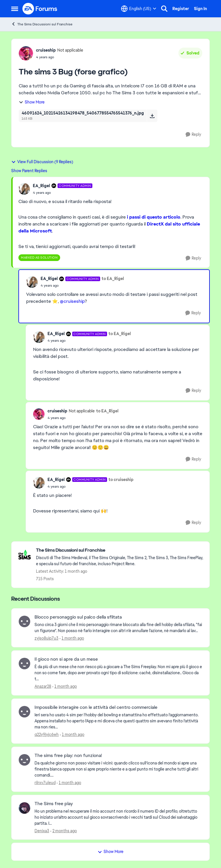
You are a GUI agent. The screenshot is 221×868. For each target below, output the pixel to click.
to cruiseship (121, 480)
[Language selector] (139, 9)
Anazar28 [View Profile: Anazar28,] (43, 686)
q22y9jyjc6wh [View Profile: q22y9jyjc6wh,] (47, 734)
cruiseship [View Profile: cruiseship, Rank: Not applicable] (46, 50)
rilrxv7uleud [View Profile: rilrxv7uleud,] (45, 783)
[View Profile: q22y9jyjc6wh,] (24, 712)
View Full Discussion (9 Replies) (42, 162)
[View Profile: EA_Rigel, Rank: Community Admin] (24, 189)
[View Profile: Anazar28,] (24, 664)
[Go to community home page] (40, 9)
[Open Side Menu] (15, 9)
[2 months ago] (64, 831)
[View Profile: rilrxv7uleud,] (24, 760)
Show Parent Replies (29, 171)
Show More (32, 102)
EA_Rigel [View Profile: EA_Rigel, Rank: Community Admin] (41, 186)
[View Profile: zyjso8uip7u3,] (24, 621)
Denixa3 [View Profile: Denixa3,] (42, 831)
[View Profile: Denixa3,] (24, 808)
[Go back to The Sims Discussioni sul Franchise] (120, 550)
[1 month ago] (72, 638)
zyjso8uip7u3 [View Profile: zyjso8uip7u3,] (46, 638)
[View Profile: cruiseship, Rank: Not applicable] (26, 53)
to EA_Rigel (113, 279)
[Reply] (193, 135)
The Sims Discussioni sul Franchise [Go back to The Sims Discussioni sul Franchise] (42, 24)
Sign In (200, 9)
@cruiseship (72, 301)
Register (181, 9)
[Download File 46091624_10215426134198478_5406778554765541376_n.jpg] (152, 116)
